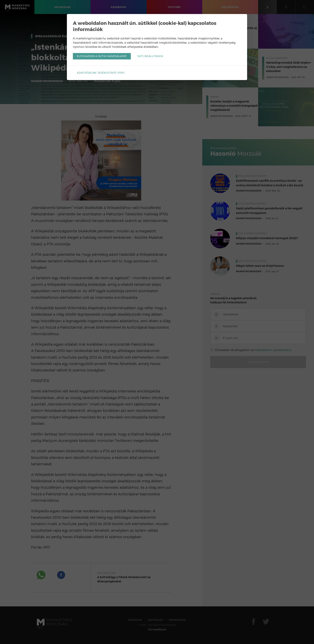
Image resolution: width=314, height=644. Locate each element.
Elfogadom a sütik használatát (102, 56)
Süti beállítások (150, 56)
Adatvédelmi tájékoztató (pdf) (101, 73)
